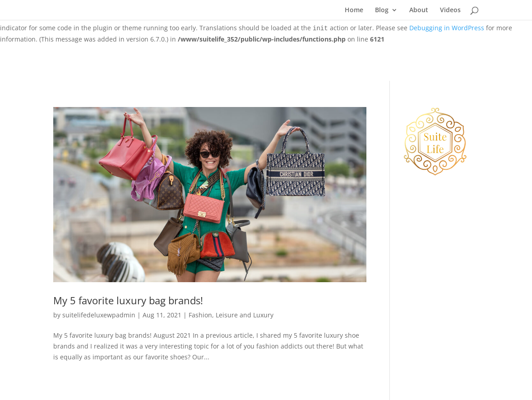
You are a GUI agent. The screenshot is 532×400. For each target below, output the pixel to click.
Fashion (200, 315)
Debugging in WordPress (447, 28)
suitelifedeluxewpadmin (99, 315)
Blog (382, 10)
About (419, 10)
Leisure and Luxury (245, 315)
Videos (450, 10)
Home (354, 10)
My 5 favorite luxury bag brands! (128, 300)
